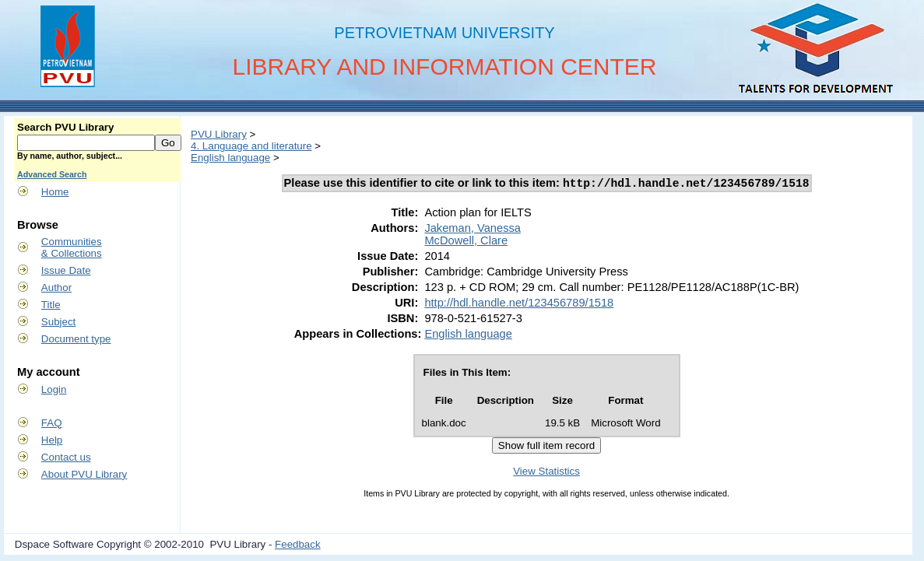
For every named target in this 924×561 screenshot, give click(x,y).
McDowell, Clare (466, 243)
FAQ (52, 423)
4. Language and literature (251, 146)
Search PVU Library (65, 127)
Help (52, 440)
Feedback (298, 547)
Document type (76, 339)
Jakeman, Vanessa (473, 230)
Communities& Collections (72, 247)
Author (56, 288)
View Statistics (546, 473)
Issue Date (66, 270)
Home (55, 192)
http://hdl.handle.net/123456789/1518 (519, 305)
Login (54, 389)
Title (51, 305)
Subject (58, 322)
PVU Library (219, 134)
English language (230, 158)
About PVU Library (84, 474)
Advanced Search (52, 174)
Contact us (66, 457)
